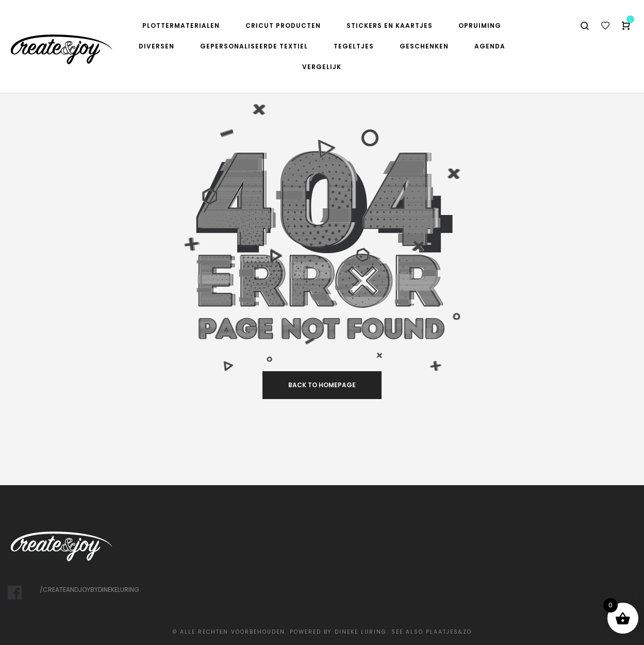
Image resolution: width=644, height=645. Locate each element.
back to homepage (322, 385)
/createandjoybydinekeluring (89, 590)
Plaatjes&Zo (449, 632)
